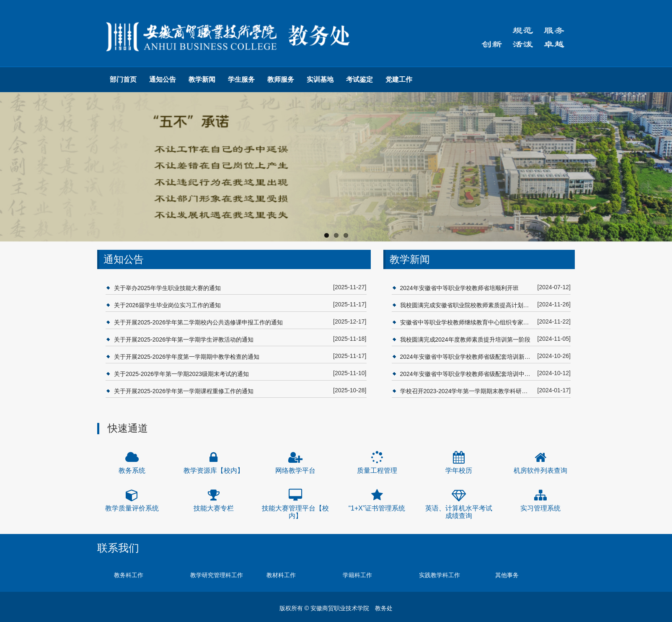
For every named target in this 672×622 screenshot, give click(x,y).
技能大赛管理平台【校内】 (295, 512)
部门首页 (123, 79)
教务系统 (132, 470)
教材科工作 (281, 575)
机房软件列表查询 (540, 470)
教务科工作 (129, 575)
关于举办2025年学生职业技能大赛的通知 (167, 288)
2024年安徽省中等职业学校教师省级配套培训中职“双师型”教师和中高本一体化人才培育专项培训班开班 (467, 374)
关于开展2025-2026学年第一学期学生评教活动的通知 (184, 340)
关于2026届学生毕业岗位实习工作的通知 (167, 305)
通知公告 (163, 79)
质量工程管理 (377, 470)
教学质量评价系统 (132, 508)
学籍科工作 (357, 575)
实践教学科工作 (439, 575)
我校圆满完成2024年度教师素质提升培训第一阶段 (465, 340)
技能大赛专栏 (214, 508)
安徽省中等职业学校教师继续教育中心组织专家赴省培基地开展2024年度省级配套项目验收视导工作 (467, 322)
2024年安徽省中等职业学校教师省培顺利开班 (459, 288)
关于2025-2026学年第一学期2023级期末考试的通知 (181, 374)
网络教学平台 (295, 470)
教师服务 (281, 79)
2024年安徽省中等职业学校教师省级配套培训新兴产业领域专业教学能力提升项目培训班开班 (467, 357)
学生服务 (241, 79)
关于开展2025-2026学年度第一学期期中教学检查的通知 (187, 357)
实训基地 (320, 79)
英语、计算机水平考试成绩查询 (459, 512)
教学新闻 (202, 79)
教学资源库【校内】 (214, 470)
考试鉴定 (359, 79)
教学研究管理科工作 (217, 575)
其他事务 (507, 575)
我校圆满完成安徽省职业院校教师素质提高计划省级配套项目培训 (467, 305)
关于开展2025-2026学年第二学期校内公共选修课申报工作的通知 (198, 322)
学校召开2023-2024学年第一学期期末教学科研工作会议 (467, 391)
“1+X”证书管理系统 (377, 508)
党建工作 (399, 79)
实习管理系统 (540, 508)
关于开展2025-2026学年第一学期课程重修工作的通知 (184, 391)
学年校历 (459, 470)
